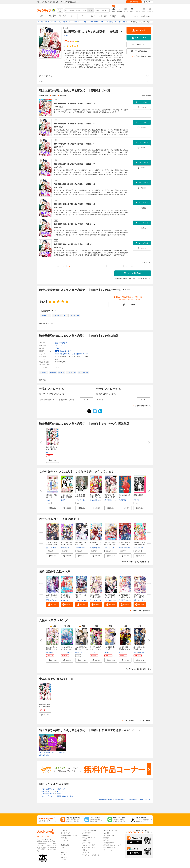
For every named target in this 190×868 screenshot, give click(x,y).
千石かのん (71, 548)
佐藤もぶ (107, 548)
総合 (42, 16)
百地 (135, 652)
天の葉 (144, 548)
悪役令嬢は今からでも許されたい (95, 497)
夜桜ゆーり (111, 500)
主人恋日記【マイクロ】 (110, 648)
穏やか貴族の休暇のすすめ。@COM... (139, 649)
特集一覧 (64, 838)
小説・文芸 (103, 16)
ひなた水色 (94, 500)
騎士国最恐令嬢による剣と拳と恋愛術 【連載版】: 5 (75, 184)
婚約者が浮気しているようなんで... (66, 649)
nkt (105, 500)
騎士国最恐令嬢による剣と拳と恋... (52, 449)
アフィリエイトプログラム (91, 855)
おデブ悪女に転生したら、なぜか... (52, 597)
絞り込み (60, 10)
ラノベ (93, 16)
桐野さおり (137, 500)
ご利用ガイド (149, 16)
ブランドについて (109, 835)
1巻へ (54, 95)
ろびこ (48, 500)
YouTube (64, 857)
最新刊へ (63, 95)
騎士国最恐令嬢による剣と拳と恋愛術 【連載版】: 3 (75, 144)
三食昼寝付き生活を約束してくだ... (66, 597)
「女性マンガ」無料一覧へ (141, 611)
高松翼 (121, 548)
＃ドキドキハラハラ (60, 315)
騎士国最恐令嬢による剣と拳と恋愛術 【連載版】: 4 (75, 164)
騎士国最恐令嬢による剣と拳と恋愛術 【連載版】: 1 (75, 103)
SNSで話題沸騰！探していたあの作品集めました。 (52, 754)
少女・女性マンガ (62, 16)
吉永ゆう (107, 652)
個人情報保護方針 (109, 843)
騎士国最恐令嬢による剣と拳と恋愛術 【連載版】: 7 (75, 224)
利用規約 (106, 840)
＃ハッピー (75, 315)
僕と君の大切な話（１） (52, 496)
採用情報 (106, 838)
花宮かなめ (54, 600)
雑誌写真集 (123, 16)
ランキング (65, 840)
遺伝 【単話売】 (139, 495)
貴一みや (49, 548)
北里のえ (101, 548)
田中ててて (137, 548)
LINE (63, 848)
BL (72, 16)
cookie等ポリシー (109, 848)
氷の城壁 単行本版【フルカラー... (82, 648)
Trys (100, 600)
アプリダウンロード (88, 838)
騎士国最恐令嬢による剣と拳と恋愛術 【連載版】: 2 (75, 124)
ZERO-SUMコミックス (63, 351)
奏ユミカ (67, 35)
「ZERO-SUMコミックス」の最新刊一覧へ (136, 562)
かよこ (115, 600)
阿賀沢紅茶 (79, 652)
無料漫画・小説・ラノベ (69, 835)
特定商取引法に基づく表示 (112, 845)
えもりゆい (108, 600)
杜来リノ (56, 548)
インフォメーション (88, 848)
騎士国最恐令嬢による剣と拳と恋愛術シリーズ (71, 354)
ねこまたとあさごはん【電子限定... (66, 497)
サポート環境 (86, 843)
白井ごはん (94, 600)
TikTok (63, 855)
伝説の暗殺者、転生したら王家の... (95, 597)
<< (58, 266)
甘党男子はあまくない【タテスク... (139, 597)
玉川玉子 (122, 600)
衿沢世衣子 (123, 500)
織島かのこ (137, 600)
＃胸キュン (46, 315)
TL (83, 16)
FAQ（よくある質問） (89, 845)
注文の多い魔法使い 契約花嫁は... (110, 545)
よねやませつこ (80, 548)
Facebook (64, 860)
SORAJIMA (87, 600)
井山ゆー (122, 652)
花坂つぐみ (115, 548)
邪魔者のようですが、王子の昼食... (139, 545)
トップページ (65, 833)
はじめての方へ (139, 16)
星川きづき (94, 548)
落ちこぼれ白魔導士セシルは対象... (66, 545)
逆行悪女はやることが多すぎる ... (125, 545)
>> (132, 266)
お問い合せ (85, 850)
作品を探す (85, 835)
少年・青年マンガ (52, 16)
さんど (142, 652)
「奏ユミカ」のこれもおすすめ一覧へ (137, 721)
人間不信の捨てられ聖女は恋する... (52, 545)
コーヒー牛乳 (65, 652)
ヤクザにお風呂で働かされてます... (95, 649)
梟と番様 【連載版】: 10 (81, 544)
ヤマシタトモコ (80, 500)
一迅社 (57, 348)
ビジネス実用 (113, 16)
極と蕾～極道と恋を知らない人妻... (125, 649)
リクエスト (85, 852)
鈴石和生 (49, 652)
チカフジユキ (65, 600)
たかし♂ (93, 652)
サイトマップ (108, 850)
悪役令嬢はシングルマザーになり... (95, 545)
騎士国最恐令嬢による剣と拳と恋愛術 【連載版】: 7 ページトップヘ (125, 800)
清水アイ (64, 500)
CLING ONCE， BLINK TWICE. (81, 496)
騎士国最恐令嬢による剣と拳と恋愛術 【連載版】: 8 (75, 244)
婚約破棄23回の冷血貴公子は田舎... (125, 597)
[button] (53, 460)
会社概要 (106, 833)
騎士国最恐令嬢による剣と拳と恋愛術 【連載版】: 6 (75, 204)
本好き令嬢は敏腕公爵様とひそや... (52, 649)
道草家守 (127, 548)
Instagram (64, 852)
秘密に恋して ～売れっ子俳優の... (111, 496)
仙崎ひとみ (79, 600)
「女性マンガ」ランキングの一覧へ (138, 669)
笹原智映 (64, 548)
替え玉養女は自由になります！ (110, 596)
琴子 (48, 600)
